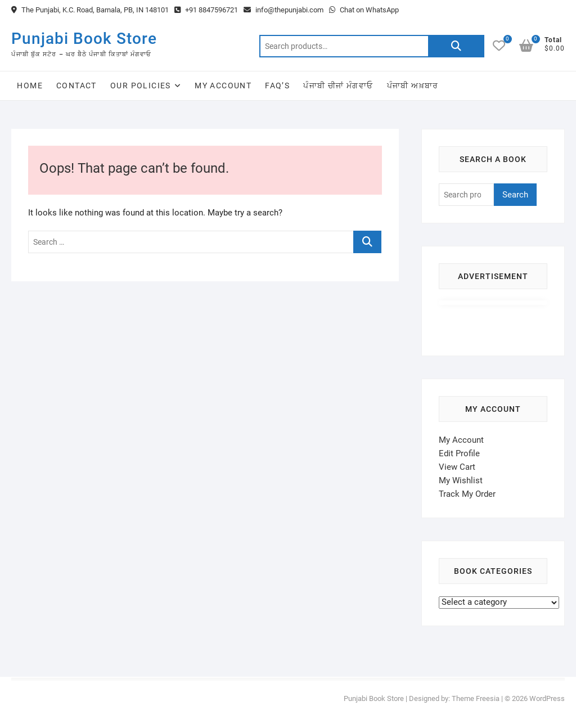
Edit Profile (459, 453)
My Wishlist (461, 480)
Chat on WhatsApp (364, 10)
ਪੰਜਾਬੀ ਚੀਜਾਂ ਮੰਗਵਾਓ (338, 86)
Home (30, 86)
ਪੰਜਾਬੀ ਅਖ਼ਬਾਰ (413, 86)
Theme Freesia (476, 698)
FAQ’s (277, 86)
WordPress (547, 698)
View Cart (457, 467)
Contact (76, 86)
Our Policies (141, 86)
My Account (223, 86)
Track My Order (467, 494)
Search (456, 46)
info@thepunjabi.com (283, 10)
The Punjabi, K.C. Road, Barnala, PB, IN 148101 (90, 10)
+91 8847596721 (206, 10)
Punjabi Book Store (84, 39)
